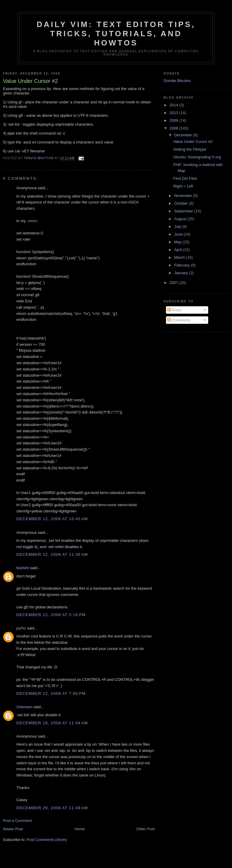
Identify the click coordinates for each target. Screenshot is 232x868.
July (178, 227)
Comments (179, 320)
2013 (174, 113)
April (179, 250)
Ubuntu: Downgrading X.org (197, 157)
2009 (174, 120)
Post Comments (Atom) (47, 840)
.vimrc (32, 221)
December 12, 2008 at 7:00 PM (51, 693)
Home (80, 829)
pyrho (21, 628)
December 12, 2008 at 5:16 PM (51, 615)
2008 (174, 128)
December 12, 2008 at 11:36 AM (52, 554)
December (184, 135)
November (184, 196)
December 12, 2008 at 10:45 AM (52, 519)
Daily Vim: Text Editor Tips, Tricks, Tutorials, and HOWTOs (116, 34)
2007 (174, 283)
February (183, 265)
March (180, 257)
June (179, 234)
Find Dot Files (185, 178)
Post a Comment (17, 821)
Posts (174, 310)
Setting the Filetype (190, 149)
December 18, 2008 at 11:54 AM (52, 723)
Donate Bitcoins (177, 81)
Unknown (24, 707)
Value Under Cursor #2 (193, 142)
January (182, 273)
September (184, 211)
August (181, 219)
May (178, 242)
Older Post (146, 829)
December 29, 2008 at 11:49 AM (52, 808)
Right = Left (183, 186)
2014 (174, 105)
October (182, 203)
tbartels (23, 568)
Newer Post (13, 829)
